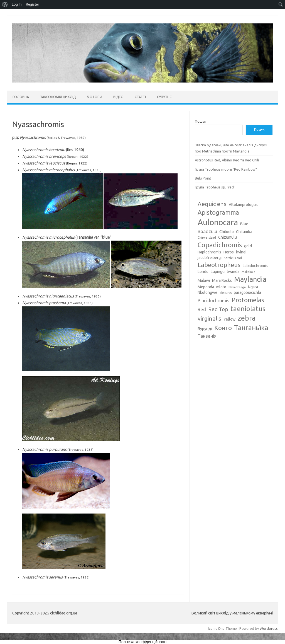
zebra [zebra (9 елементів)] (247, 318)
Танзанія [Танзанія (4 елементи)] (207, 336)
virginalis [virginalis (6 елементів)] (209, 318)
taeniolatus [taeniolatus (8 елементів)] (248, 309)
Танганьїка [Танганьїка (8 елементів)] (251, 328)
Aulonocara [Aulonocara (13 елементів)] (218, 222)
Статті (140, 97)
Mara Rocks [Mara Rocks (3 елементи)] (222, 280)
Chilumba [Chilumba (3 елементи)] (244, 232)
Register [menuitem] (33, 4)
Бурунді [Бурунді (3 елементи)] (205, 329)
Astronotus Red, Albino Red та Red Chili (227, 160)
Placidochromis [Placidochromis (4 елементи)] (213, 300)
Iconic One (216, 628)
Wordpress (269, 628)
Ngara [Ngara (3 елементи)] (253, 287)
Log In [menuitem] (17, 4)
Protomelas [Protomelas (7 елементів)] (248, 300)
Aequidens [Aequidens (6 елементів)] (212, 204)
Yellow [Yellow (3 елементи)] (229, 319)
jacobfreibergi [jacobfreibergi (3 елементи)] (210, 258)
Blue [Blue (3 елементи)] (244, 224)
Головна (21, 97)
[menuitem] (5, 4)
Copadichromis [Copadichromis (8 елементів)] (220, 245)
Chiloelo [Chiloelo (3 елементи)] (227, 232)
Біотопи (94, 97)
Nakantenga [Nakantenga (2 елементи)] (237, 287)
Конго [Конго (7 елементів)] (223, 328)
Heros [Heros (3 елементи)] (229, 252)
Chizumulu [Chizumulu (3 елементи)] (228, 237)
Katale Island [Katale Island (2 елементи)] (233, 258)
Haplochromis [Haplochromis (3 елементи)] (209, 252)
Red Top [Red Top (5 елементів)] (218, 309)
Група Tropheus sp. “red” (215, 187)
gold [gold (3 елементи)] (248, 246)
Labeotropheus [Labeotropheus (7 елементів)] (219, 265)
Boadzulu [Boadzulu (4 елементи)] (207, 231)
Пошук (201, 121)
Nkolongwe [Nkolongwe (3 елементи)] (207, 292)
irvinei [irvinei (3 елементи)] (241, 252)
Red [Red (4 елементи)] (202, 309)
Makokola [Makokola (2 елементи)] (248, 272)
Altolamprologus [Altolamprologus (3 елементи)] (243, 205)
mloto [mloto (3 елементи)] (221, 287)
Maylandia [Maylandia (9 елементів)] (250, 279)
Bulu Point (203, 178)
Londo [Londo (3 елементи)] (203, 272)
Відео (118, 97)
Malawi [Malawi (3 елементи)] (204, 280)
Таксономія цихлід (58, 97)
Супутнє (164, 97)
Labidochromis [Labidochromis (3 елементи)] (255, 266)
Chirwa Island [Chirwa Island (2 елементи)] (207, 238)
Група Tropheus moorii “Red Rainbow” (226, 169)
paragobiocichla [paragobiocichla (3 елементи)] (247, 292)
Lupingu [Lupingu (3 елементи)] (218, 272)
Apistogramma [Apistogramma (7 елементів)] (218, 212)
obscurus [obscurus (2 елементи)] (226, 293)
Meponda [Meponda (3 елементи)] (206, 287)
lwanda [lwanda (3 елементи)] (233, 272)
